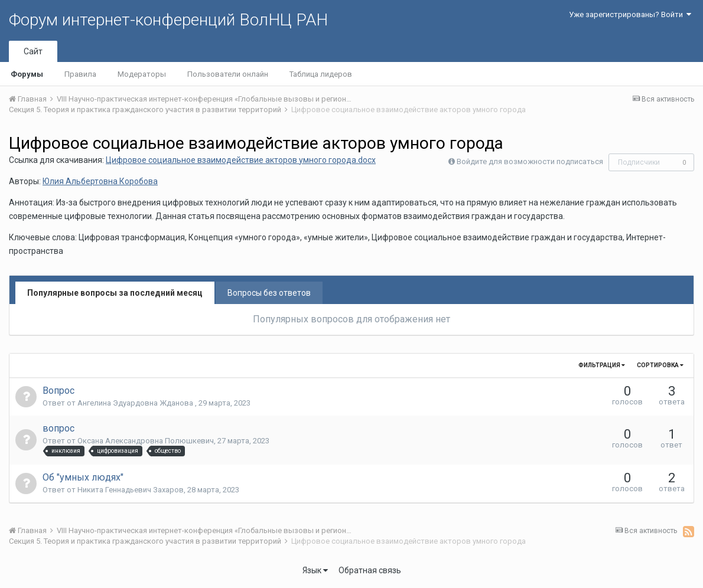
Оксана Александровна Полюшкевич (146, 441)
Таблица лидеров (321, 74)
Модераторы (142, 74)
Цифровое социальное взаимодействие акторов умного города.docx (241, 160)
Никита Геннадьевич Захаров (131, 490)
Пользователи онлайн (228, 74)
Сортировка (660, 365)
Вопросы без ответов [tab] (269, 293)
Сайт (33, 51)
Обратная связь (370, 570)
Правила (80, 74)
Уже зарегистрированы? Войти (630, 14)
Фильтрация (602, 365)
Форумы (27, 74)
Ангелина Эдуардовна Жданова (136, 403)
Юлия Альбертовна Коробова (100, 181)
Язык (315, 570)
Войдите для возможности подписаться (530, 161)
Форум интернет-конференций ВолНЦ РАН (168, 20)
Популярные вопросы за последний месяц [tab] (115, 293)
